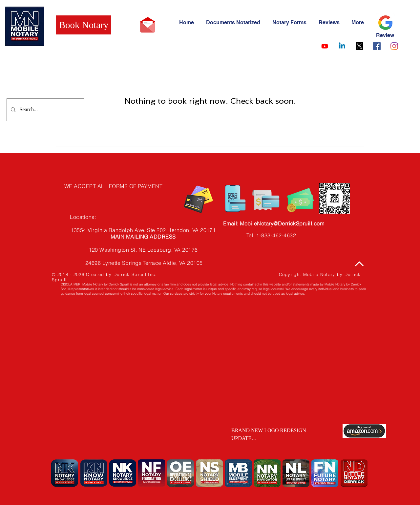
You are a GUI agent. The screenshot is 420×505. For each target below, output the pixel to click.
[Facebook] (377, 46)
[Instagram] (394, 46)
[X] (359, 46)
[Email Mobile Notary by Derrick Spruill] (148, 25)
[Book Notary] (84, 25)
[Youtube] (325, 46)
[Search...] (45, 110)
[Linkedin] (342, 46)
